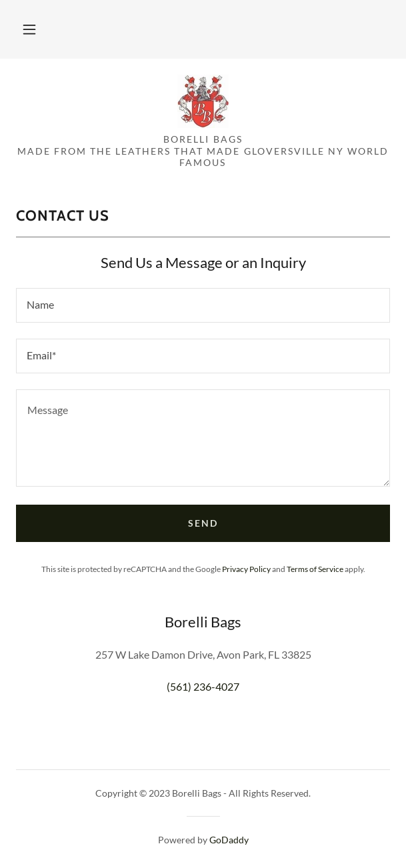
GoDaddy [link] (229, 840)
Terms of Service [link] (315, 569)
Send (203, 523)
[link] (203, 101)
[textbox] (203, 305)
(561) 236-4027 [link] (203, 686)
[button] (29, 29)
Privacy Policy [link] (246, 569)
